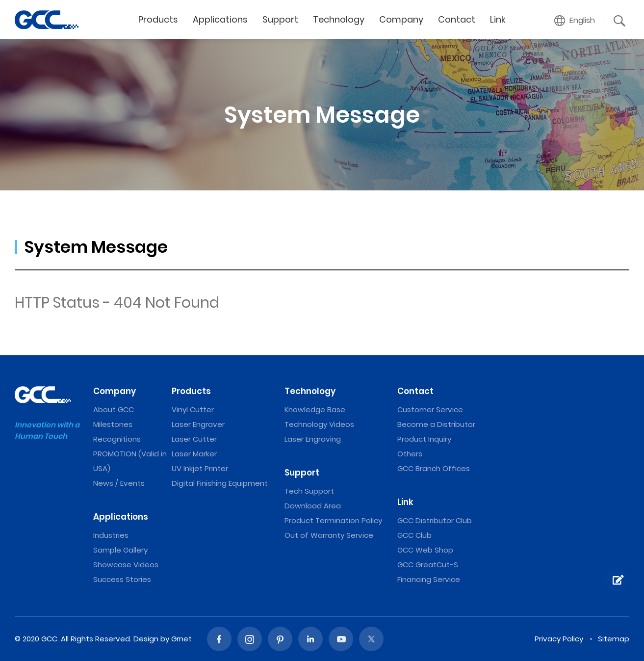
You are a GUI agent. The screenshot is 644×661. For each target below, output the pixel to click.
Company (401, 19)
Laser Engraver (198, 424)
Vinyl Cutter (193, 410)
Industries (111, 535)
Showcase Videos (126, 565)
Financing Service (429, 579)
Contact (457, 19)
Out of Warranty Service (329, 535)
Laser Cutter (194, 439)
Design (146, 639)
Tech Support (309, 491)
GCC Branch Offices (434, 468)
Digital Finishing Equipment (220, 483)
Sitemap (614, 639)
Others (410, 454)
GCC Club (414, 535)
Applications (220, 19)
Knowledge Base (315, 410)
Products (158, 19)
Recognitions (117, 439)
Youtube (341, 639)
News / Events (119, 483)
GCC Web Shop (425, 550)
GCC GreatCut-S (428, 565)
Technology (339, 19)
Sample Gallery (120, 550)
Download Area (313, 506)
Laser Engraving (313, 439)
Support (280, 19)
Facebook (219, 639)
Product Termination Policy (333, 520)
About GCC (114, 410)
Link (498, 19)
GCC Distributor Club (435, 520)
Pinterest (280, 639)
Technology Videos (319, 424)
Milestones (113, 424)
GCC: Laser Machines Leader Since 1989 (47, 20)
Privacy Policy (559, 639)
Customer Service (430, 410)
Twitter (371, 639)
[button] (575, 21)
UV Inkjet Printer (200, 468)
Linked (310, 639)
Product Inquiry (424, 439)
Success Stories (122, 579)
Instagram (250, 639)
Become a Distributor (436, 424)
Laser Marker (194, 454)
